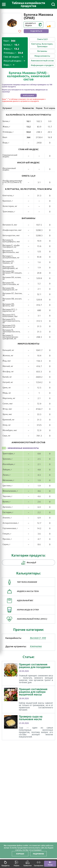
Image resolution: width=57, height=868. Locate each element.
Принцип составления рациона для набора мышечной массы (33, 692)
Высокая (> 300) (38, 638)
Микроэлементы (42, 56)
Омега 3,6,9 (42, 39)
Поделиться (36, 31)
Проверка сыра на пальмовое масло (31, 718)
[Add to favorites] (20, 31)
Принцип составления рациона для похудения (34, 666)
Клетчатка (36, 646)
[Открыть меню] (4, 4)
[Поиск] (53, 4)
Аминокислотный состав (42, 61)
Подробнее (38, 854)
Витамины (42, 51)
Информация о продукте (42, 65)
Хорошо (20, 854)
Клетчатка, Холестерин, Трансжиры (42, 45)
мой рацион (28, 95)
